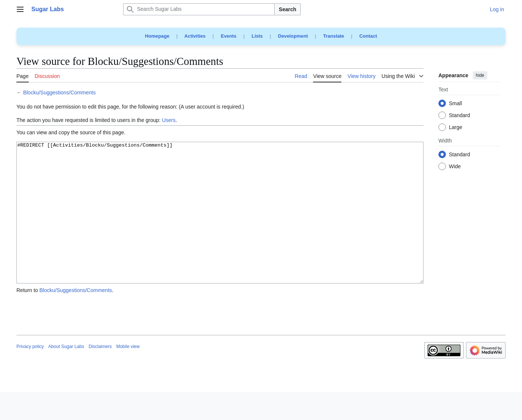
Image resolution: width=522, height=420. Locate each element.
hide (480, 75)
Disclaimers (100, 374)
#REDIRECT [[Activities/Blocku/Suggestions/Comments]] (220, 227)
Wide (455, 167)
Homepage (157, 36)
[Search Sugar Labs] (199, 9)
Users (169, 120)
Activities (195, 36)
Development (293, 36)
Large (456, 128)
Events (229, 36)
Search (287, 9)
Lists (257, 36)
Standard (460, 116)
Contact (368, 36)
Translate (334, 36)
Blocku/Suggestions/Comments (60, 93)
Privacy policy (30, 374)
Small (455, 104)
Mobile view (128, 374)
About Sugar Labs (66, 374)
